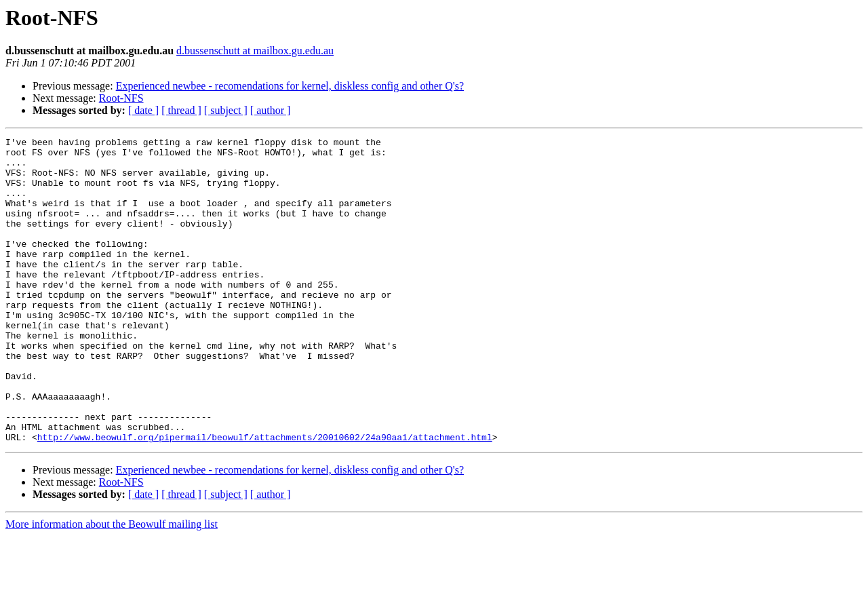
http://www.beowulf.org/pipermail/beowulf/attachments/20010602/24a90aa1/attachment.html (265, 498)
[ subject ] (226, 110)
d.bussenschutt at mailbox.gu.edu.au (255, 51)
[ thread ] (181, 110)
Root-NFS (121, 98)
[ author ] (271, 110)
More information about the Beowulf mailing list (112, 585)
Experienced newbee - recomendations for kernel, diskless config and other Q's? (290, 86)
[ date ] (143, 110)
